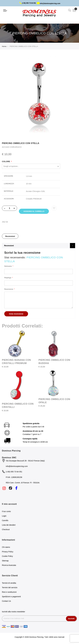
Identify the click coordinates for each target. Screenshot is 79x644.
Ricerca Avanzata (9, 566)
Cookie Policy (7, 557)
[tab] (10, 237)
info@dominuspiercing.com (49, 3)
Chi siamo (6, 548)
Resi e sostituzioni (9, 593)
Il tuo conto (6, 512)
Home (4, 46)
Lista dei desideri (9, 526)
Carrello (5, 521)
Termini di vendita (9, 584)
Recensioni (10, 237)
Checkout (6, 530)
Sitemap (5, 562)
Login (4, 517)
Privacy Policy (8, 553)
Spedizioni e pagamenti (11, 597)
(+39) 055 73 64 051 (28, 3)
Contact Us (6, 602)
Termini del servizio (10, 588)
